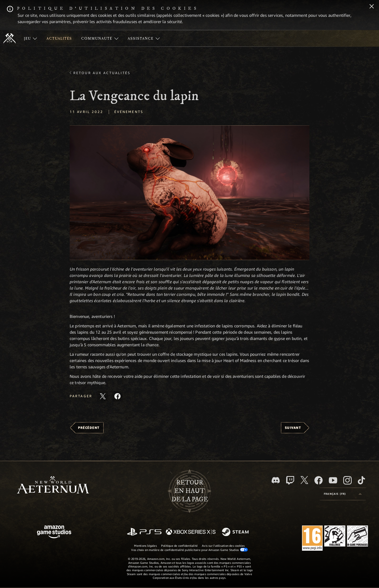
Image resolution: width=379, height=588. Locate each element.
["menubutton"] (30, 38)
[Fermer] (372, 7)
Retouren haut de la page (190, 491)
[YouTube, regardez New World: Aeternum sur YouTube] (333, 480)
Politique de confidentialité (179, 546)
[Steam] (236, 532)
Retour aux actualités (102, 73)
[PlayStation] (144, 532)
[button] (189, 193)
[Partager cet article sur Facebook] (117, 396)
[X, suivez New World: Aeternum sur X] (304, 480)
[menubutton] (343, 494)
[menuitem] (30, 38)
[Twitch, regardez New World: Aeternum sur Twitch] (290, 480)
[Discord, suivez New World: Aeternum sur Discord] (276, 480)
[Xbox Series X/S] (191, 532)
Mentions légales (145, 546)
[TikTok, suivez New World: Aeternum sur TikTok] (361, 480)
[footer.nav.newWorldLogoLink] (53, 485)
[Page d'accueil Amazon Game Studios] (54, 532)
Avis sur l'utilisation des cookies (223, 546)
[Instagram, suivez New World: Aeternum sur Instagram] (347, 480)
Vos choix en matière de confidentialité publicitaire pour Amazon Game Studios (189, 550)
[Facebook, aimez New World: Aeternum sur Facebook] (319, 480)
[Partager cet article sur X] (103, 396)
